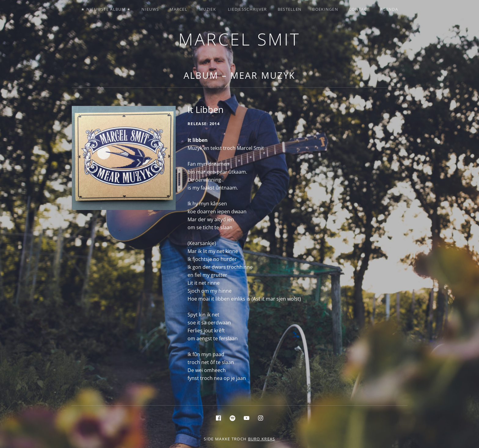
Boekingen (325, 9)
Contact (359, 9)
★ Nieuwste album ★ (106, 9)
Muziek (208, 9)
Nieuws (150, 9)
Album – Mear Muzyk (239, 75)
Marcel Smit (239, 39)
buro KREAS (262, 439)
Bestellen (290, 9)
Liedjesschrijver (247, 9)
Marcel (178, 9)
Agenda (389, 9)
